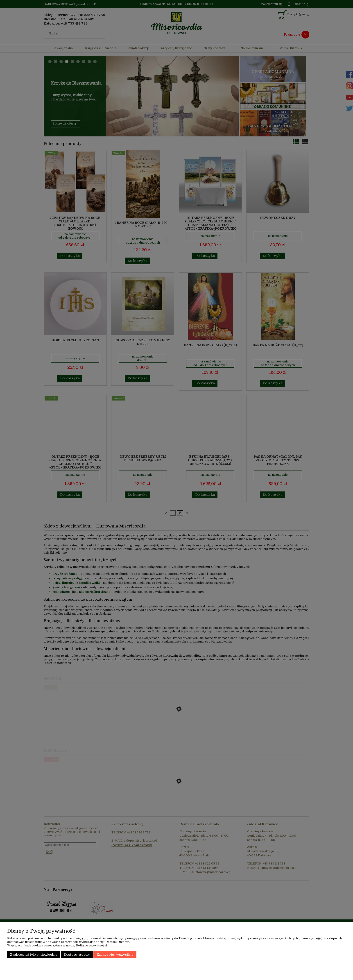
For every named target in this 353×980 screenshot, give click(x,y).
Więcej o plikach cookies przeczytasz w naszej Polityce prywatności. (57, 945)
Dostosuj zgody (77, 955)
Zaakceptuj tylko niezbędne (34, 955)
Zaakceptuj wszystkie (115, 955)
